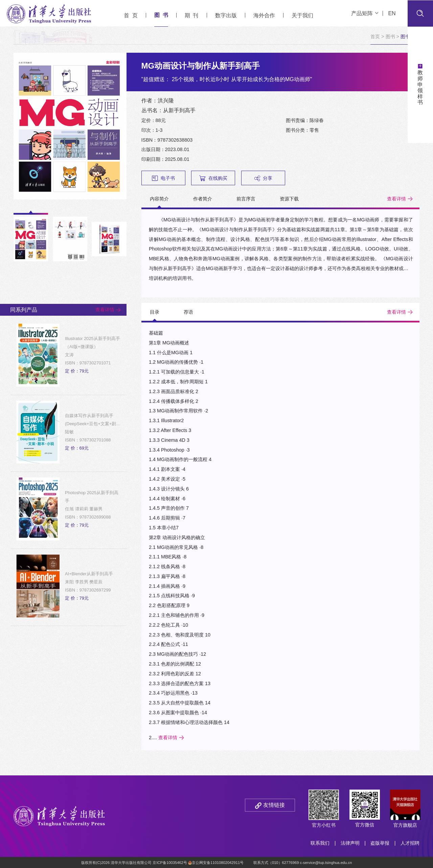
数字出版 (226, 15)
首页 (375, 37)
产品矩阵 (365, 13)
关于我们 (302, 15)
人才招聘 (410, 843)
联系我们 (320, 843)
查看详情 (396, 199)
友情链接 (274, 805)
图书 (390, 37)
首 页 (131, 15)
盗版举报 (380, 843)
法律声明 (350, 843)
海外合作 (264, 15)
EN (392, 13)
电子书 (163, 178)
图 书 (161, 15)
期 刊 (192, 15)
